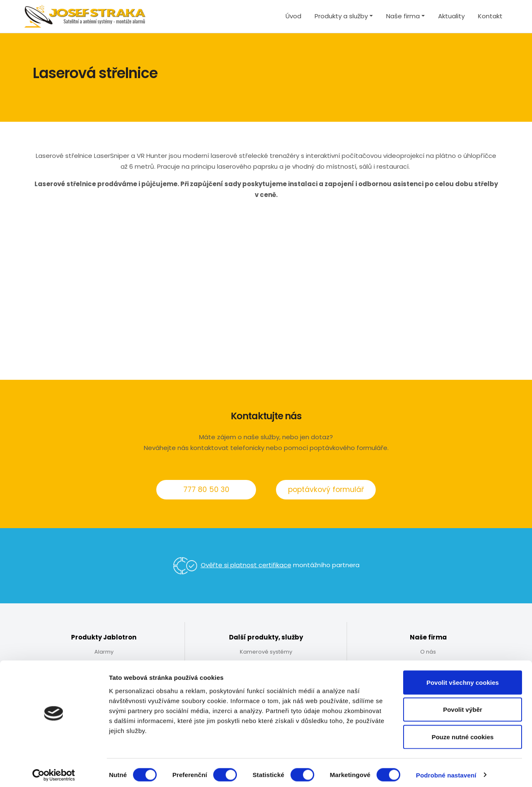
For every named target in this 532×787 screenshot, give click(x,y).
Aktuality (451, 16)
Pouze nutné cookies (462, 732)
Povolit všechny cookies (463, 678)
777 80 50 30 (206, 489)
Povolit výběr (463, 705)
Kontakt (490, 16)
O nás (428, 652)
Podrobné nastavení (446, 771)
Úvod (293, 16)
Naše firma (403, 16)
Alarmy (104, 652)
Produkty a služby (341, 16)
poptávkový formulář (326, 489)
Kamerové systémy (266, 652)
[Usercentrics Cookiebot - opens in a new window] (54, 771)
